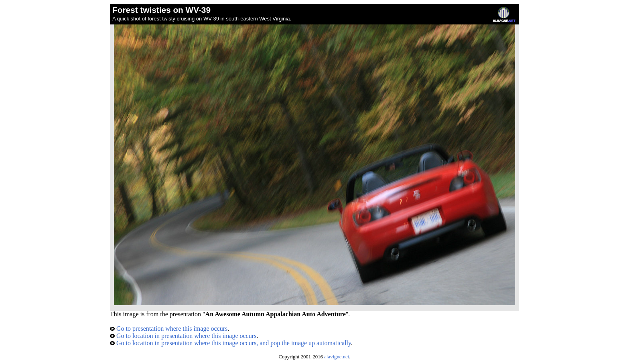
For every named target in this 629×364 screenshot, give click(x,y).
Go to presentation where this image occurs (169, 329)
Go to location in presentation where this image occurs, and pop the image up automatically (230, 343)
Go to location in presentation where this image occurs (183, 336)
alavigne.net (337, 357)
